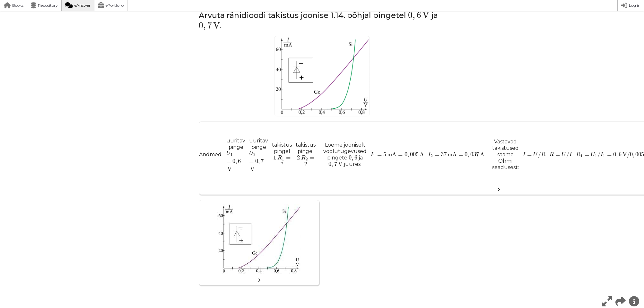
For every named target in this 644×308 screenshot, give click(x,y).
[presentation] (419, 16)
